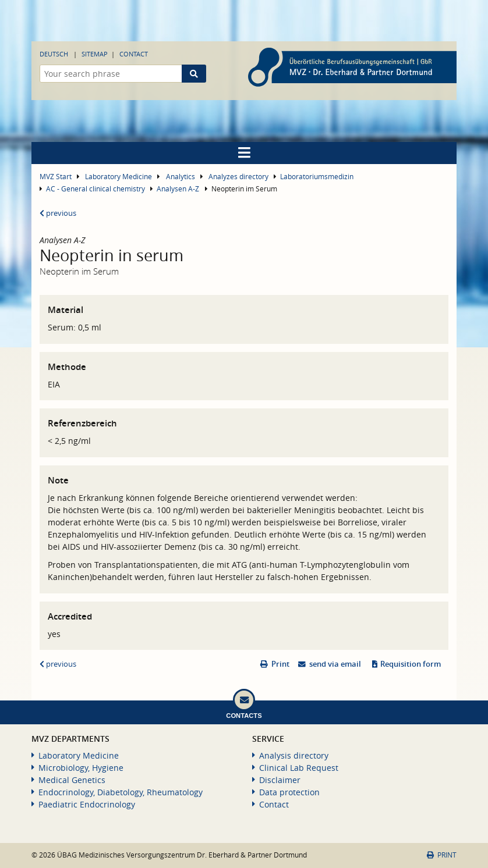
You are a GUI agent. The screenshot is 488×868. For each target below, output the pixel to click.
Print (280, 664)
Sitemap (95, 54)
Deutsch (54, 54)
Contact (134, 54)
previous (58, 213)
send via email (335, 664)
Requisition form (411, 664)
